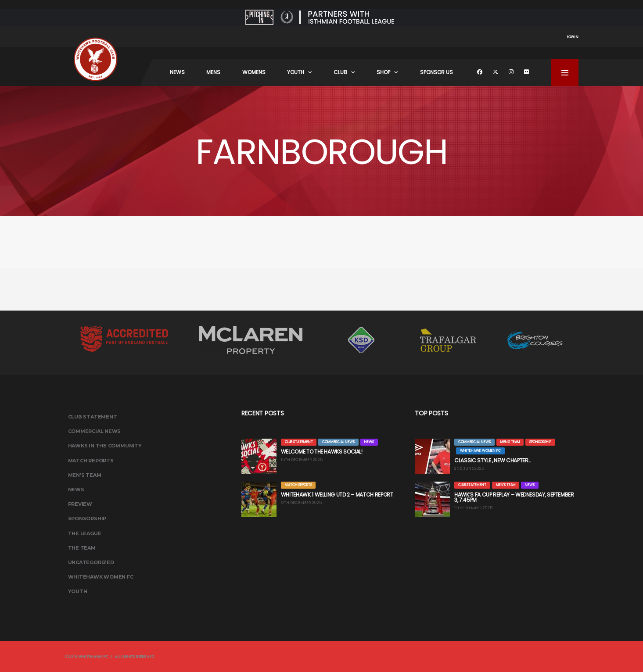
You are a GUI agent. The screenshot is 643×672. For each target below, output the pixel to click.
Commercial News (95, 431)
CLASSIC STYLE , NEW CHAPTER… (493, 460)
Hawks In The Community (105, 446)
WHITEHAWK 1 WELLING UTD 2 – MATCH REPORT (337, 495)
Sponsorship (87, 518)
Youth (296, 72)
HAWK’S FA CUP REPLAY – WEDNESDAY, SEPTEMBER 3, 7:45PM (514, 497)
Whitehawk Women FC (101, 577)
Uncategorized (91, 562)
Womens (254, 72)
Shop (383, 72)
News (177, 72)
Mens (213, 72)
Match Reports (91, 461)
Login (573, 37)
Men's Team (85, 475)
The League (85, 533)
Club (340, 72)
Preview (80, 504)
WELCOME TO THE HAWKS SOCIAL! (322, 452)
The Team (82, 548)
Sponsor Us (436, 72)
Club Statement (93, 417)
